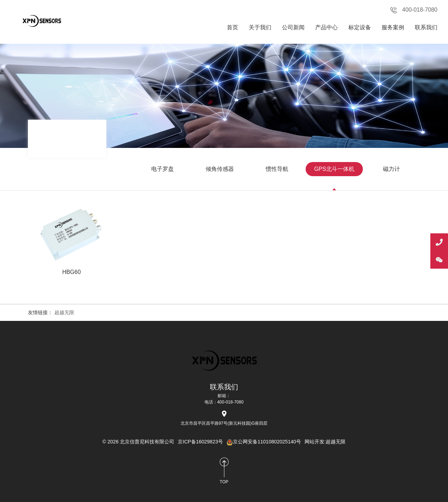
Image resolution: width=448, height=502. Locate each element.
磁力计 (391, 169)
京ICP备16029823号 (200, 442)
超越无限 (64, 312)
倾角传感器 (220, 169)
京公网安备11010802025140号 (264, 442)
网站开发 (314, 442)
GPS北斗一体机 (334, 169)
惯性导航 (277, 169)
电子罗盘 (163, 169)
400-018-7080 (414, 10)
